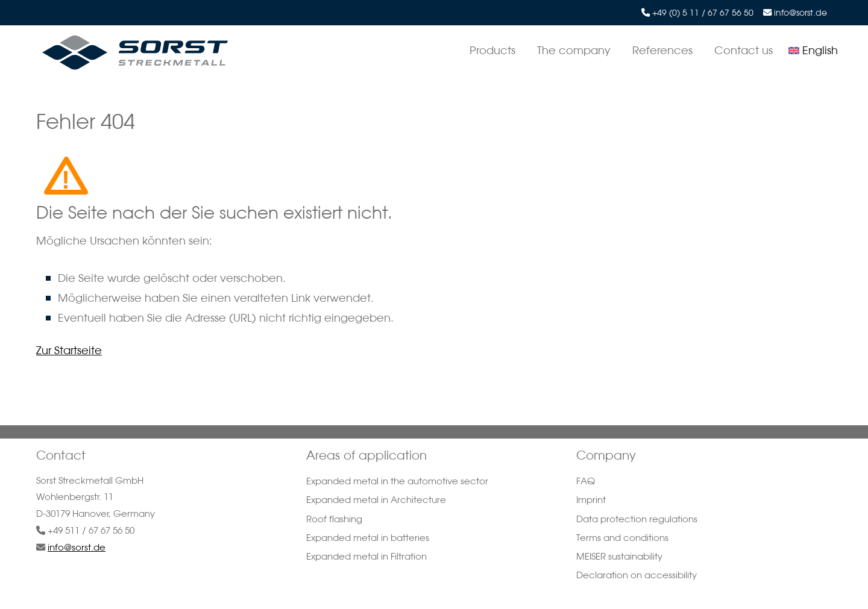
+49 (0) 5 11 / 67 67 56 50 (703, 13)
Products (492, 50)
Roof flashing (334, 519)
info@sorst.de (800, 13)
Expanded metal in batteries (368, 538)
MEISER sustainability (619, 556)
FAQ (586, 481)
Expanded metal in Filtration (366, 556)
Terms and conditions (622, 538)
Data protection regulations (637, 519)
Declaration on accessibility (637, 575)
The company (574, 50)
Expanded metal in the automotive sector (397, 481)
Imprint (591, 500)
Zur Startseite (69, 350)
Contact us (744, 50)
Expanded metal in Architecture (376, 500)
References (662, 50)
